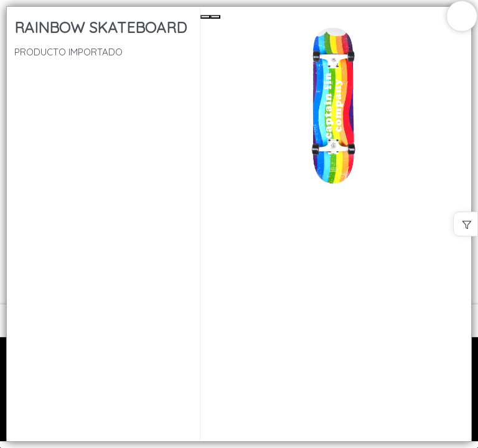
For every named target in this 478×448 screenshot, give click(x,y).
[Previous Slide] (205, 17)
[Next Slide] (215, 17)
